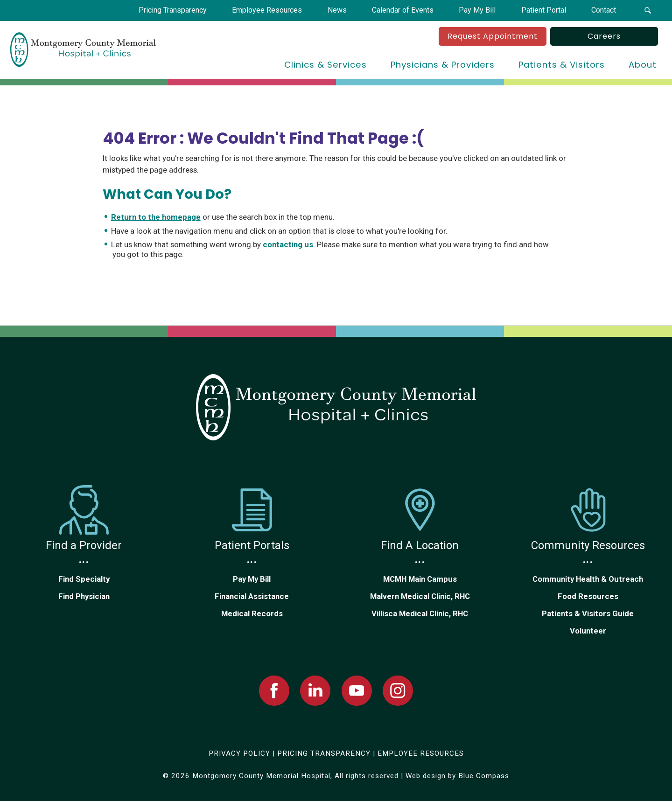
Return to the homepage (156, 217)
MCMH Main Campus (420, 579)
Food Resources (588, 596)
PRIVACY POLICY (239, 753)
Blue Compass (484, 776)
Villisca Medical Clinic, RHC (420, 613)
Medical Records (252, 613)
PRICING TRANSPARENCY (324, 753)
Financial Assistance (252, 596)
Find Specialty (84, 579)
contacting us (288, 244)
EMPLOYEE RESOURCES (421, 753)
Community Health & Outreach (588, 579)
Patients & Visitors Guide (588, 613)
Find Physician (84, 596)
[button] (648, 10)
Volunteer (588, 631)
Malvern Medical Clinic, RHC (420, 596)
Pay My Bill (252, 579)
